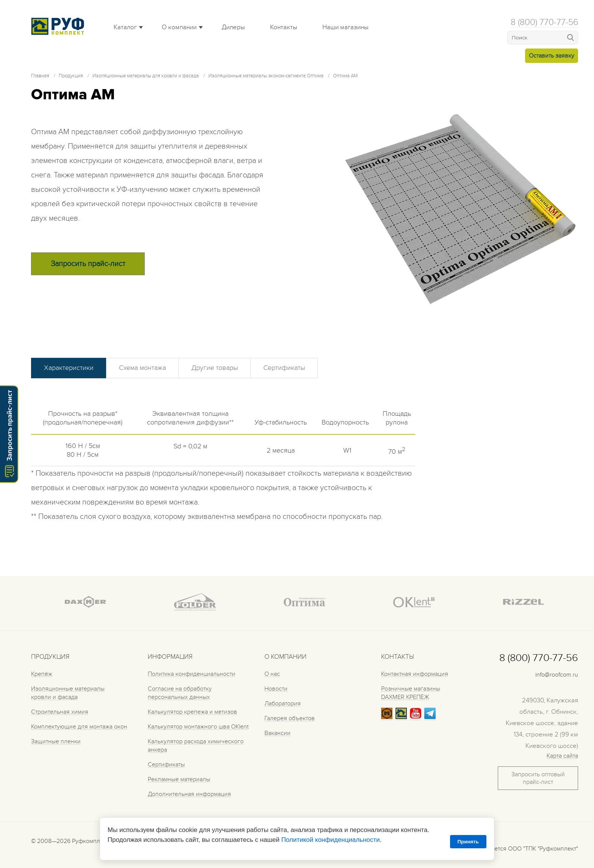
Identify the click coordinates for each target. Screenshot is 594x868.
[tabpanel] (460, 207)
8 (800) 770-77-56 (544, 22)
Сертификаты (284, 368)
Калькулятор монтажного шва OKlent (198, 727)
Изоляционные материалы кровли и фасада (68, 693)
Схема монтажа (142, 368)
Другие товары (215, 368)
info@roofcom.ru (557, 675)
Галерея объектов (290, 718)
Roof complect (59, 26)
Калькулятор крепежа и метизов (192, 712)
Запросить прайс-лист (88, 264)
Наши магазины (345, 27)
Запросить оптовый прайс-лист (538, 778)
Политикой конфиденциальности (330, 840)
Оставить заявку (552, 56)
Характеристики (69, 368)
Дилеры (233, 27)
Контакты (284, 27)
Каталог (125, 27)
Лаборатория (283, 703)
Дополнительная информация (189, 794)
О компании (179, 27)
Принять (468, 842)
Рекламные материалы (179, 779)
